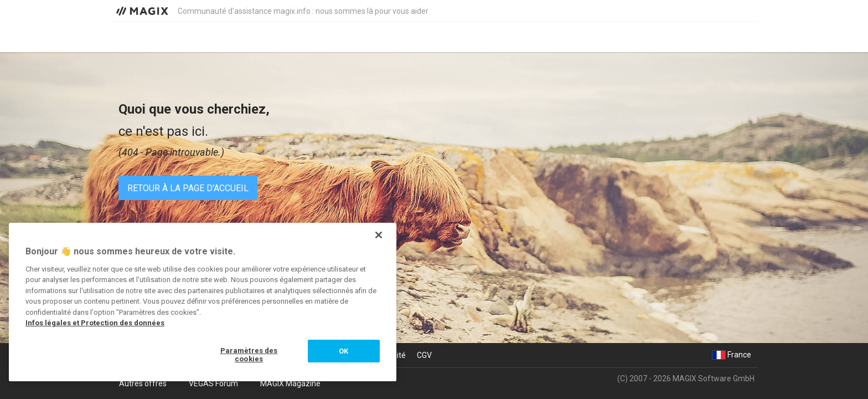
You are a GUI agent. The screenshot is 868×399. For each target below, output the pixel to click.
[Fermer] (379, 235)
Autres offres (143, 383)
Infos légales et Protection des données (95, 323)
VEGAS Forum (213, 383)
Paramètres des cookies (249, 355)
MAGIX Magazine (290, 383)
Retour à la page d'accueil (188, 188)
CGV (424, 355)
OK (343, 351)
